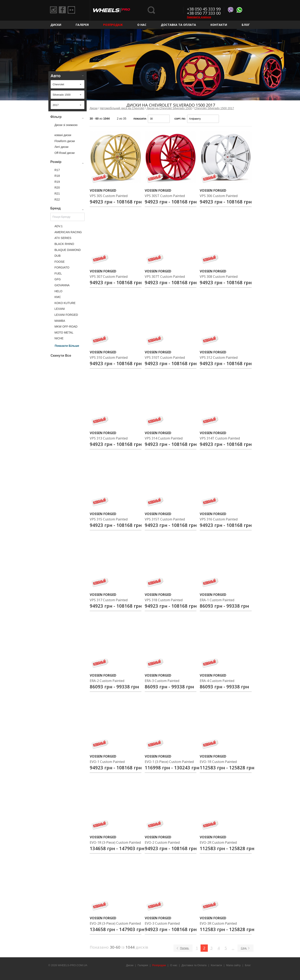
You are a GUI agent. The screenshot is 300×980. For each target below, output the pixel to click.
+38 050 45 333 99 (204, 9)
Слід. (244, 948)
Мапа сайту (233, 965)
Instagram (54, 10)
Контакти (219, 25)
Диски (56, 25)
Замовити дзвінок (199, 17)
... (233, 948)
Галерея (82, 25)
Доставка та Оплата (178, 25)
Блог (246, 25)
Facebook (64, 10)
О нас (142, 25)
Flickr (74, 10)
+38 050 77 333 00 (204, 13)
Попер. (185, 948)
